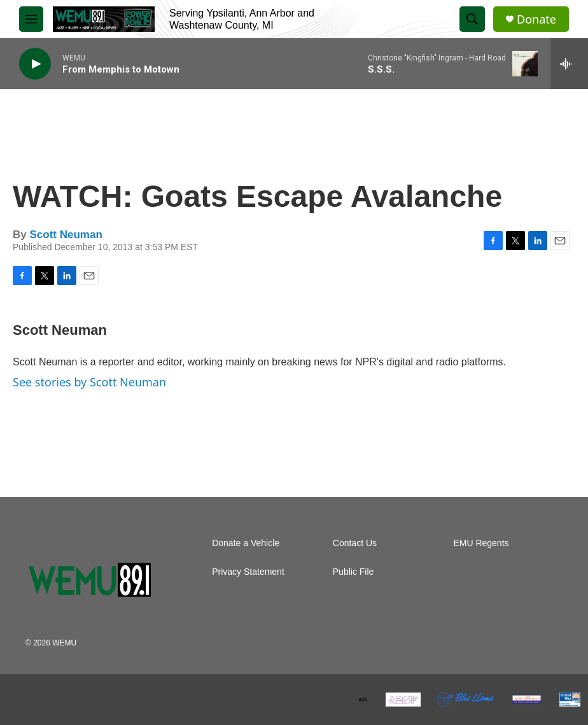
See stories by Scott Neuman (89, 382)
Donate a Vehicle (246, 543)
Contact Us (355, 543)
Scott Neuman (66, 235)
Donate (536, 19)
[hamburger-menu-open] (31, 19)
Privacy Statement (248, 572)
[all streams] (569, 64)
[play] (35, 64)
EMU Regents (481, 543)
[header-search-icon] (472, 19)
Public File (353, 572)
